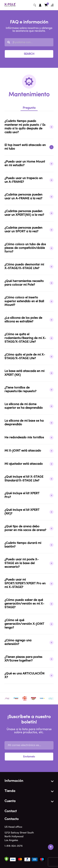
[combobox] (29, 42)
